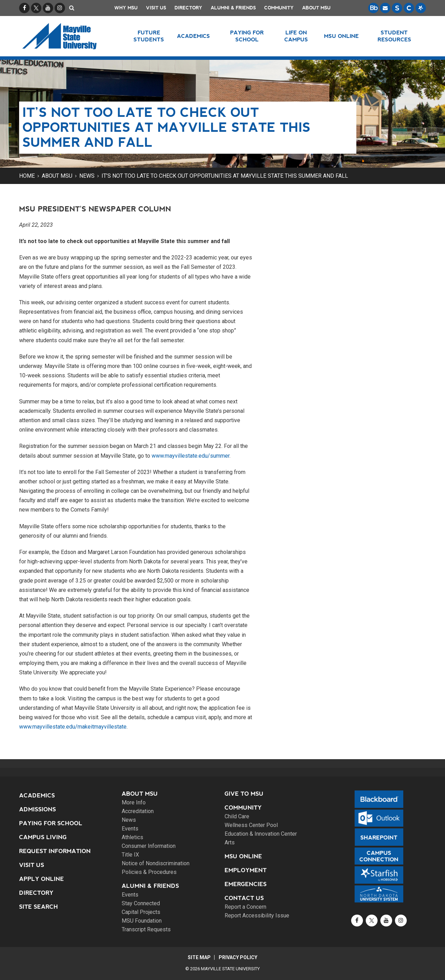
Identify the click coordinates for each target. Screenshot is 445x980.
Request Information (55, 851)
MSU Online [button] (342, 36)
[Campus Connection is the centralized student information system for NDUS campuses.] (409, 8)
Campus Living (43, 837)
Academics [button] (193, 36)
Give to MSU (244, 794)
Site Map (199, 957)
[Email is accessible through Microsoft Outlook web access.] (385, 8)
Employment (246, 870)
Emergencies (246, 884)
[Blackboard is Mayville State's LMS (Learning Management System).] (373, 8)
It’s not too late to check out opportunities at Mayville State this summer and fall (225, 176)
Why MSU (126, 8)
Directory (188, 8)
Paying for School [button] (247, 36)
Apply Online (42, 879)
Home (27, 176)
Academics (37, 796)
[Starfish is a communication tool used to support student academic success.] (421, 8)
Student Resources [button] (394, 36)
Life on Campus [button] (296, 36)
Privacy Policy (238, 957)
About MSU (316, 8)
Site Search (39, 907)
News (87, 176)
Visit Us (156, 8)
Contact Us (244, 898)
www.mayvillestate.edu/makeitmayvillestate (73, 727)
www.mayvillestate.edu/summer (191, 456)
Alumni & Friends (233, 8)
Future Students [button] (149, 36)
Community (279, 8)
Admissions (38, 809)
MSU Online (243, 856)
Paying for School (51, 823)
